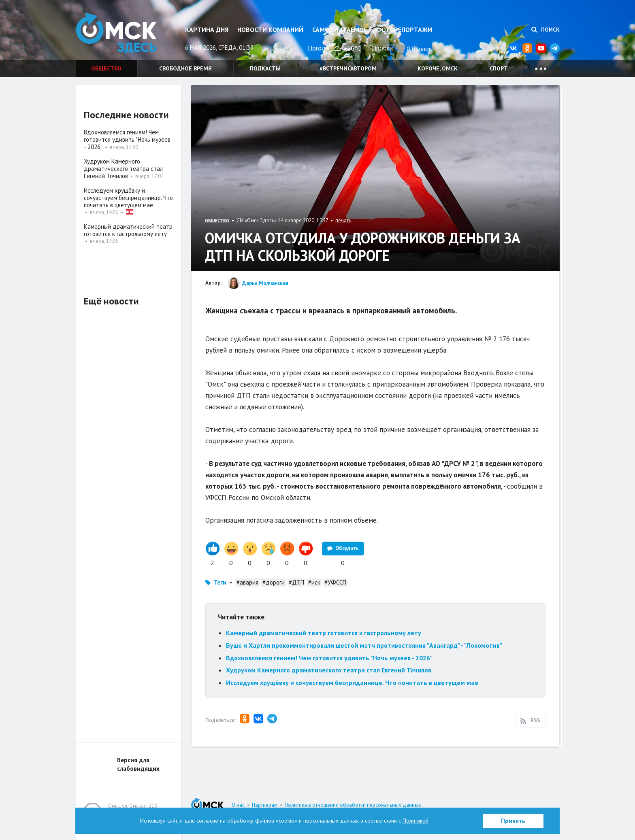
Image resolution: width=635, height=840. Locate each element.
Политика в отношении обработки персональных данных (353, 805)
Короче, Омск (438, 68)
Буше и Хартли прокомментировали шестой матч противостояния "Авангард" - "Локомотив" (364, 645)
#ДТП (296, 582)
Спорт (499, 68)
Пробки (382, 48)
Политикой (416, 821)
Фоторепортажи (404, 30)
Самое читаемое (340, 30)
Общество (106, 68)
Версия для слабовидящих (138, 764)
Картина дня (207, 30)
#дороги (274, 582)
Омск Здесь (116, 33)
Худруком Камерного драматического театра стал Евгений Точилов (329, 670)
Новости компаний (270, 30)
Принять (513, 821)
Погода (318, 48)
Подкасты (265, 68)
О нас (238, 805)
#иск (314, 582)
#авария (247, 582)
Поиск (546, 30)
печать (343, 220)
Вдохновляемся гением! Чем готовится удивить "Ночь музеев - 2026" (329, 658)
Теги (220, 582)
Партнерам (265, 805)
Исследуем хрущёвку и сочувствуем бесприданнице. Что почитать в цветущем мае (352, 683)
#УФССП (335, 582)
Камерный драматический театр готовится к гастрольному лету (324, 633)
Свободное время (185, 68)
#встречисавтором (348, 68)
